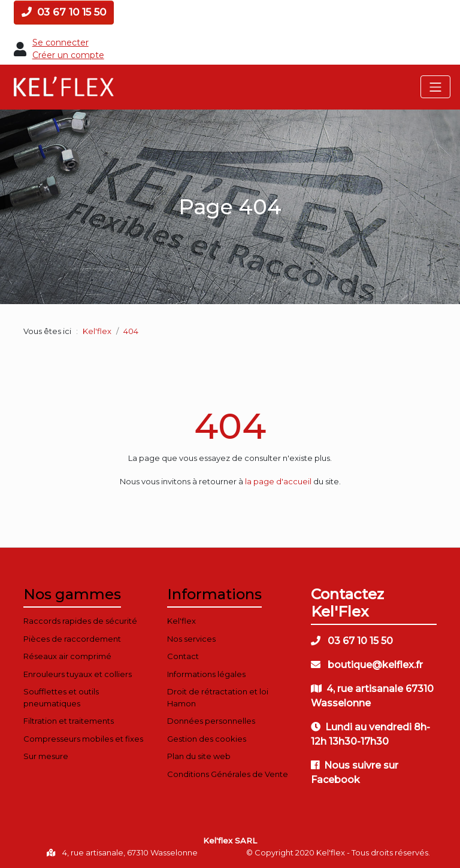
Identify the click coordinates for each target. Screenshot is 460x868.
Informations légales (206, 674)
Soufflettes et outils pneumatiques (61, 697)
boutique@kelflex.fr (367, 665)
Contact (183, 656)
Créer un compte (68, 55)
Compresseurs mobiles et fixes (83, 739)
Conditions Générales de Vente (228, 774)
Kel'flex (97, 331)
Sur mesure (46, 756)
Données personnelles (211, 721)
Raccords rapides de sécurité (80, 621)
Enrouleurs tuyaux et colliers (78, 674)
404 (230, 426)
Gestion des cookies (207, 739)
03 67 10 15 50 (64, 12)
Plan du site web (199, 756)
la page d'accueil (278, 481)
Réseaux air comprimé (67, 656)
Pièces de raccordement (72, 639)
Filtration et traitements (69, 721)
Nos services (191, 639)
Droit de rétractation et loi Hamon (218, 697)
